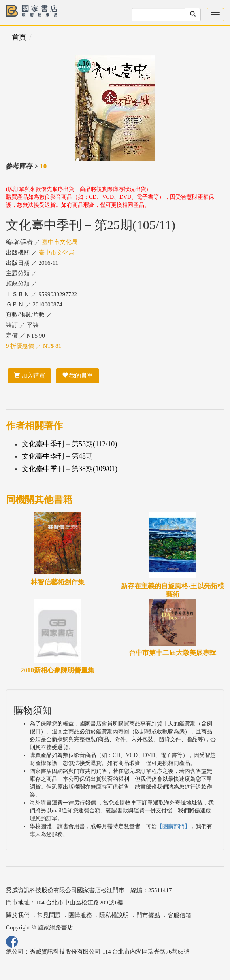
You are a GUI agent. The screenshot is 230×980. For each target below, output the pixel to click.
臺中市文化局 (60, 242)
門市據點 (148, 915)
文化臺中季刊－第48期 (57, 456)
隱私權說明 (114, 915)
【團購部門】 (173, 826)
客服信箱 (179, 915)
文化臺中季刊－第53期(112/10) (69, 444)
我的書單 (78, 376)
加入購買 (29, 376)
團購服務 (80, 915)
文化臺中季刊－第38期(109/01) (70, 469)
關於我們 (18, 915)
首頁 (19, 37)
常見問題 (49, 915)
